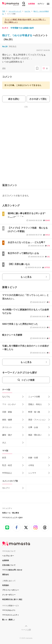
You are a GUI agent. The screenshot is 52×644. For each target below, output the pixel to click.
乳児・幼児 (7, 465)
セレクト (6, 488)
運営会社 (6, 575)
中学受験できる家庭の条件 (22, 28)
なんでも (6, 397)
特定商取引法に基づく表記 (12, 599)
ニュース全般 (34, 397)
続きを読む (14, 99)
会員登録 (31, 4)
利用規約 (6, 585)
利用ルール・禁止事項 (11, 513)
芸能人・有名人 (35, 404)
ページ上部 (26, 630)
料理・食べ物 (34, 412)
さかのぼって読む (38, 99)
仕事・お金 (33, 427)
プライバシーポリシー (11, 590)
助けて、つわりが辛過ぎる (18, 35)
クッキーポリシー (9, 595)
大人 (4, 443)
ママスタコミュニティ (11, 615)
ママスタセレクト (9, 610)
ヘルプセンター (8, 556)
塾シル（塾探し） (9, 620)
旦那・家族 (7, 412)
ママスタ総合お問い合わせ (12, 570)
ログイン (41, 4)
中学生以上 (7, 473)
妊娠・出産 (33, 458)
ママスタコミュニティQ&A (12, 518)
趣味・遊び (7, 435)
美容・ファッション (37, 420)
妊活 (4, 458)
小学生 (31, 465)
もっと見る (26, 277)
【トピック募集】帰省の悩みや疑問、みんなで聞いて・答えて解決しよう (25, 21)
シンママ (32, 473)
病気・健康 (7, 420)
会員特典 (6, 560)
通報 (4, 68)
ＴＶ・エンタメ (9, 404)
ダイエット (7, 427)
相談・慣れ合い (35, 435)
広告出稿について (9, 565)
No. (5, 46)
